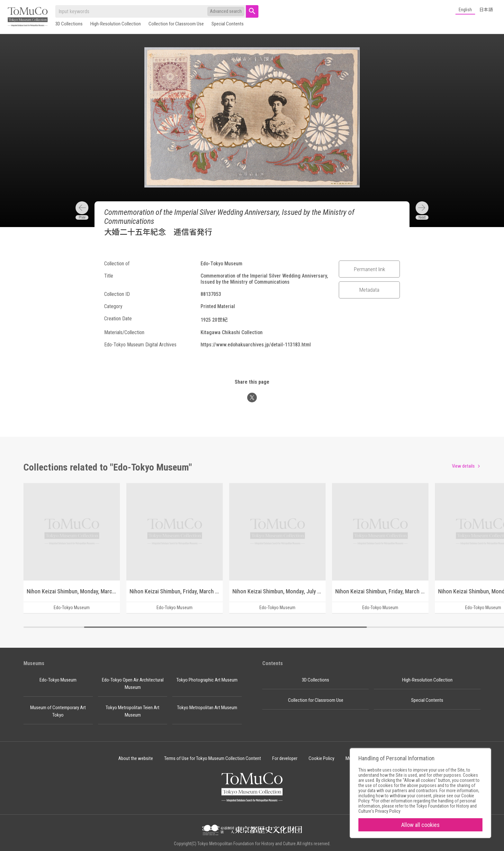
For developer (285, 758)
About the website (136, 758)
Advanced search (226, 11)
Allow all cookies (420, 825)
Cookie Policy (321, 758)
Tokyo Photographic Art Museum (207, 680)
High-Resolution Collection (116, 24)
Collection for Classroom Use (176, 24)
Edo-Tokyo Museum (58, 680)
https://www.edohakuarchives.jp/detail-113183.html (256, 345)
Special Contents (228, 24)
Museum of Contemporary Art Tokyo (58, 711)
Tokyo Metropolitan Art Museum (207, 708)
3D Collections (69, 24)
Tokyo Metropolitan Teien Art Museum (133, 711)
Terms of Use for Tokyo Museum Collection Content (213, 758)
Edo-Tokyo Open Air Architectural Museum (133, 684)
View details (463, 466)
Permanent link (369, 269)
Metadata (369, 290)
